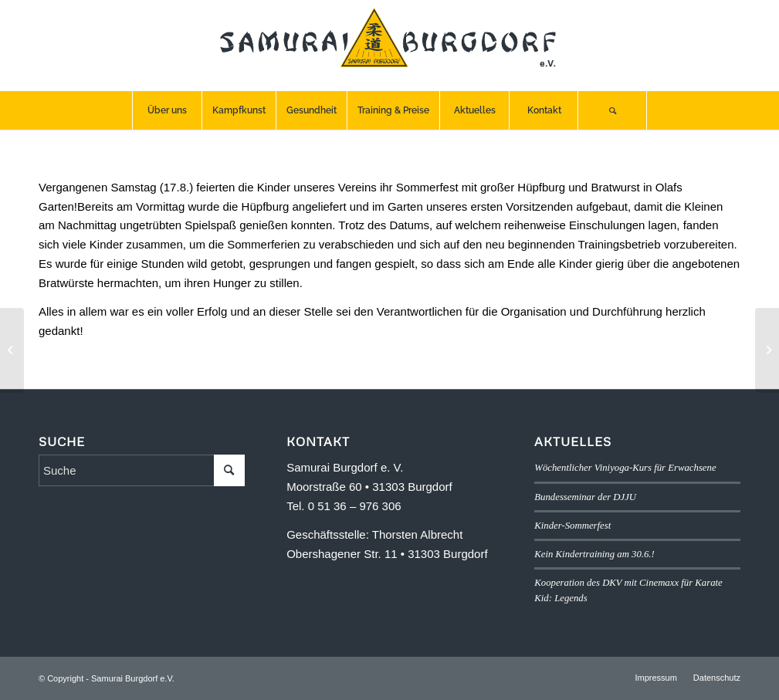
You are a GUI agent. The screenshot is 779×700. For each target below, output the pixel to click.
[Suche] (612, 110)
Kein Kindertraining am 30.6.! (594, 554)
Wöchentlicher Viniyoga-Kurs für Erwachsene (625, 468)
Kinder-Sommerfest (572, 526)
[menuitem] (167, 110)
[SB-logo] (389, 46)
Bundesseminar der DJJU (585, 497)
